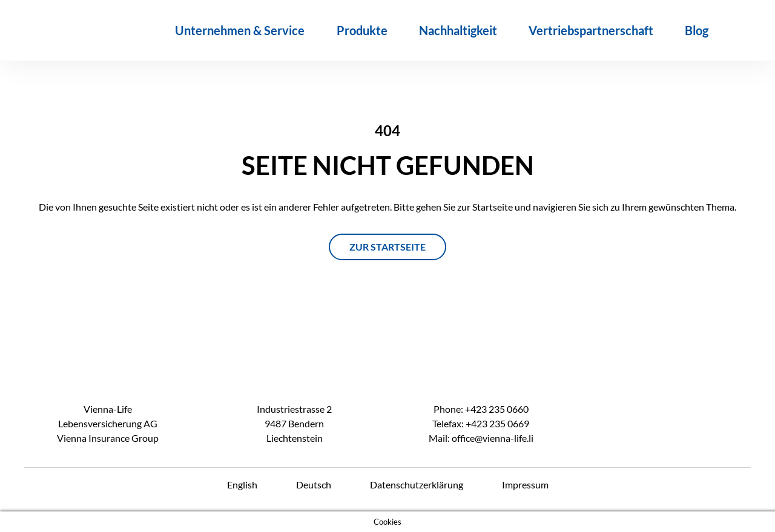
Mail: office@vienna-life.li (481, 438)
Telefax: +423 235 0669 (481, 423)
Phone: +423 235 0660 (481, 409)
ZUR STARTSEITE (387, 247)
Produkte (362, 30)
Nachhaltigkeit (458, 30)
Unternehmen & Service (240, 30)
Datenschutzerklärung (417, 484)
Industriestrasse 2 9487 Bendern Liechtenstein (294, 423)
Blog (697, 30)
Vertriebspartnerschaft (591, 30)
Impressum (525, 484)
